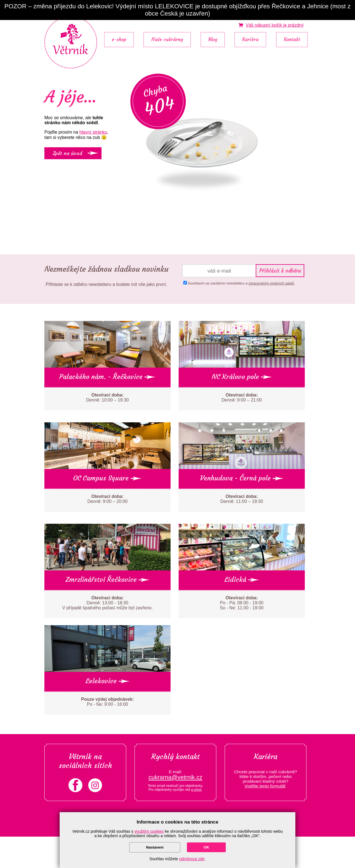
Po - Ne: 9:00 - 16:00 (107, 702)
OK (206, 847)
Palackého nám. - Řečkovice (107, 377)
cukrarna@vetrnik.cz (175, 777)
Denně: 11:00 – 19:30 (242, 499)
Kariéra (250, 40)
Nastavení (155, 847)
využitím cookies (149, 831)
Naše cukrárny (167, 40)
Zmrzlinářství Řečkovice (108, 580)
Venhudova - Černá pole (242, 478)
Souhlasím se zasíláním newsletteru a (241, 283)
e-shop (119, 40)
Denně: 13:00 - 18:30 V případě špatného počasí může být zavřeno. (107, 603)
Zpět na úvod (67, 153)
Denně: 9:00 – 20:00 (107, 499)
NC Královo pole (242, 377)
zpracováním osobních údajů (271, 283)
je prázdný (275, 25)
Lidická (242, 580)
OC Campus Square (107, 478)
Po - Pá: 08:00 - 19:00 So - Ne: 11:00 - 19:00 (242, 603)
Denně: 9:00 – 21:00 (242, 397)
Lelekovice (108, 681)
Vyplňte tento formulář (265, 786)
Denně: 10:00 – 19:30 (108, 397)
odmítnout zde (192, 859)
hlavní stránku (93, 132)
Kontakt (292, 40)
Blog (213, 40)
